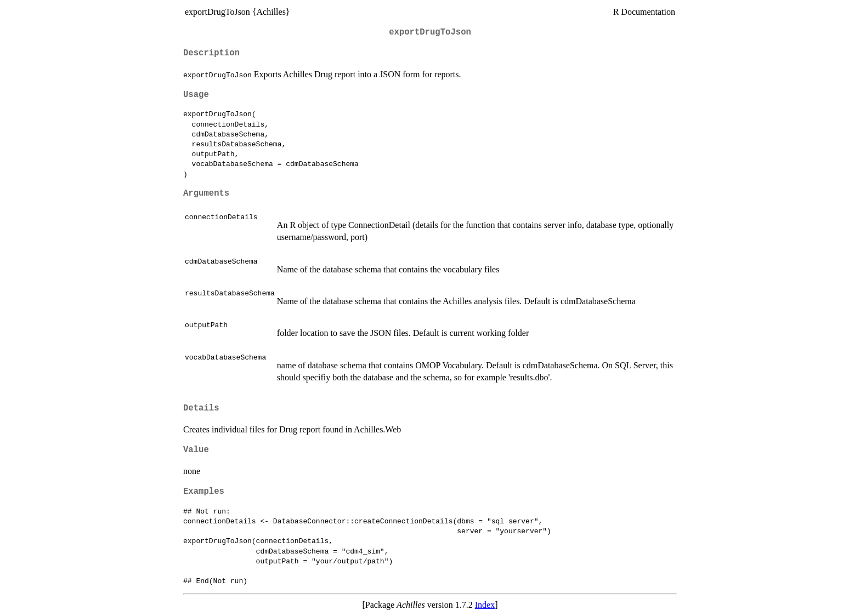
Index (485, 605)
